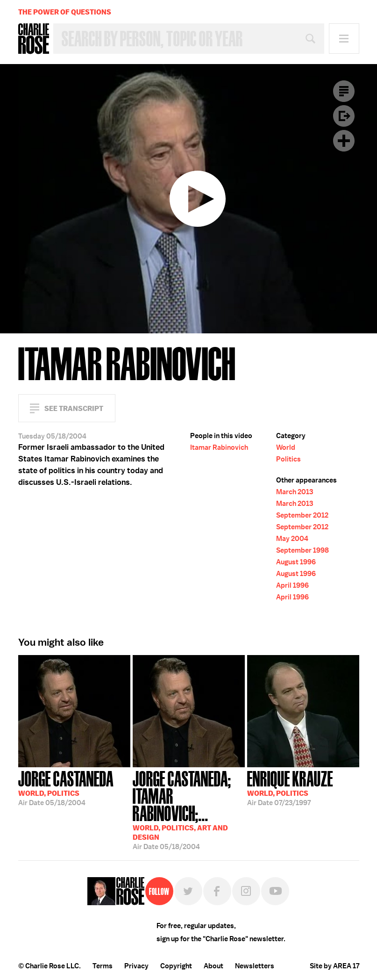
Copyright (176, 966)
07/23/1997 (290, 787)
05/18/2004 (66, 787)
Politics (288, 459)
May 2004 (292, 539)
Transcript (344, 91)
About (213, 966)
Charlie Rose (34, 39)
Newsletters (255, 966)
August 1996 (296, 562)
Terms (103, 966)
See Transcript (74, 408)
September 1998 (302, 550)
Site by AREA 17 (334, 966)
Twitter (188, 891)
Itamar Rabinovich (219, 447)
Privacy (136, 966)
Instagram (246, 891)
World (286, 447)
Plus (344, 141)
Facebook (217, 891)
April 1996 (292, 585)
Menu (344, 39)
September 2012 (302, 515)
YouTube (275, 891)
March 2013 (295, 492)
